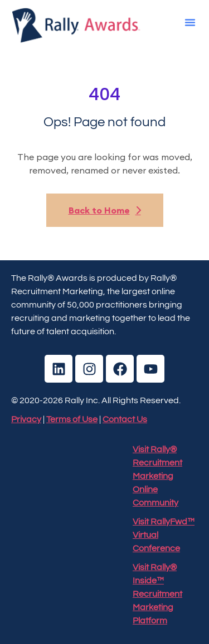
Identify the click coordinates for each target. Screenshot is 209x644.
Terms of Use (72, 419)
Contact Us (125, 419)
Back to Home (105, 210)
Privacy (26, 419)
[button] (190, 22)
